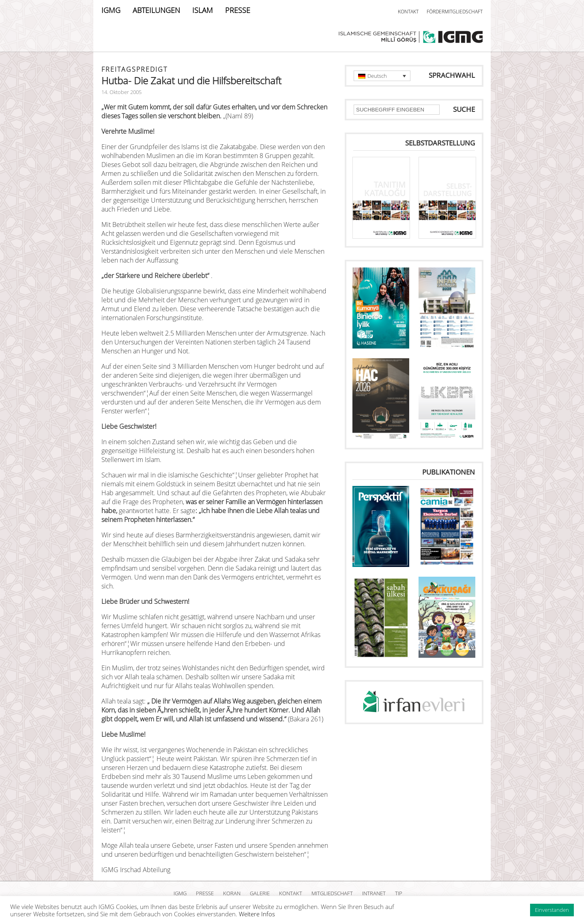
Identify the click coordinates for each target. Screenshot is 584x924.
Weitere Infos (257, 914)
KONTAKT (408, 12)
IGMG (111, 10)
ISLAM (203, 10)
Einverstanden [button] (552, 910)
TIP (399, 893)
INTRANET (374, 893)
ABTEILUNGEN (156, 10)
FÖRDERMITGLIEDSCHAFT (455, 12)
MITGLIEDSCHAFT (332, 893)
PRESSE (238, 10)
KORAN (232, 893)
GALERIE (260, 893)
